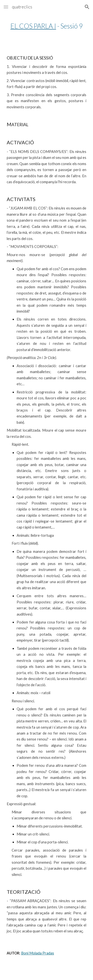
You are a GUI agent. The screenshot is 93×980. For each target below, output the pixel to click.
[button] (6, 7)
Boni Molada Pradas (38, 953)
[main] (47, 26)
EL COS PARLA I (33, 26)
